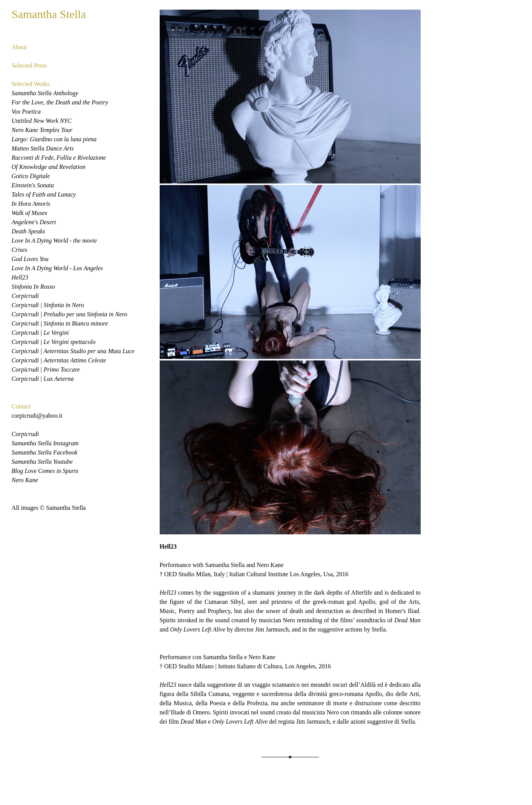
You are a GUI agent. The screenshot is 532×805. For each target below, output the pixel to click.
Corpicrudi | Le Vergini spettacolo (54, 342)
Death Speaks (28, 231)
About (19, 47)
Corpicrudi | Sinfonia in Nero (48, 305)
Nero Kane (25, 480)
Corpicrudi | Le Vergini (40, 333)
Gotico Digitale (31, 176)
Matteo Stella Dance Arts (43, 148)
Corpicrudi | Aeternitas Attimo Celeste (59, 360)
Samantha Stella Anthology (45, 93)
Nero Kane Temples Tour (42, 130)
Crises (19, 250)
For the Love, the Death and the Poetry (60, 102)
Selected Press (29, 65)
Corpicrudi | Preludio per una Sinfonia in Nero (69, 314)
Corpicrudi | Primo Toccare (46, 369)
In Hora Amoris (31, 204)
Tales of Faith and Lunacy (44, 194)
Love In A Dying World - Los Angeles (57, 268)
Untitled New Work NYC (41, 121)
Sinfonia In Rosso (33, 287)
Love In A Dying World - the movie (54, 241)
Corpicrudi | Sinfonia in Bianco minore (60, 323)
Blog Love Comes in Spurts (45, 471)
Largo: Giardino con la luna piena (54, 139)
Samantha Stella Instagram (45, 443)
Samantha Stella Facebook (45, 452)
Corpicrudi (25, 296)
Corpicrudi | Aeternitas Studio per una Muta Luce (73, 351)
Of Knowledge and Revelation (48, 167)
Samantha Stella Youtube (42, 462)
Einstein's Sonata (33, 185)
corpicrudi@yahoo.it (37, 416)
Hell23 (20, 277)
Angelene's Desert (34, 222)
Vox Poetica (26, 112)
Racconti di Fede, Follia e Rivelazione (59, 158)
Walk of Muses (29, 213)
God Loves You (30, 259)
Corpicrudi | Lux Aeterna (43, 379)
